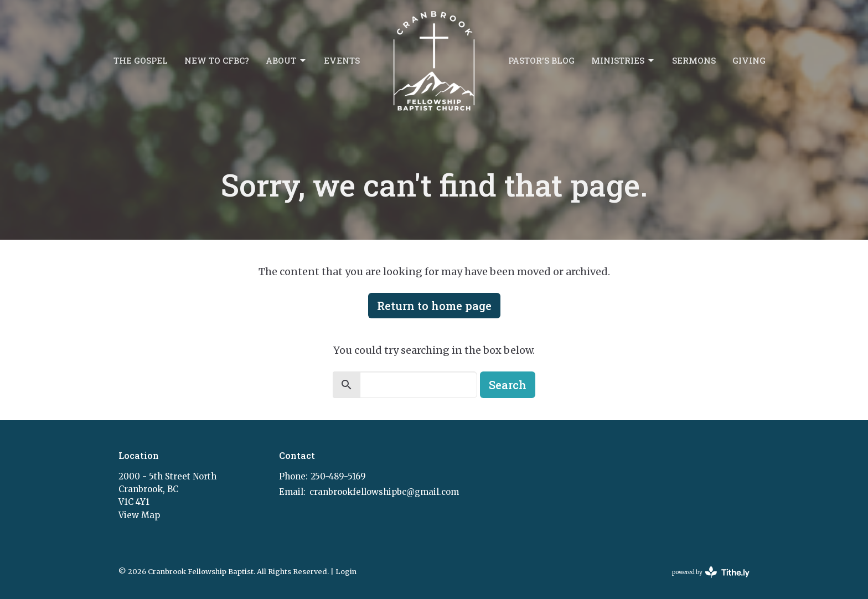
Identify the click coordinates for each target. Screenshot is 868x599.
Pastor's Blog (541, 60)
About (286, 61)
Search (508, 385)
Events (342, 60)
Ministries (623, 61)
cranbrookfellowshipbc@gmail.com (384, 492)
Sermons (694, 60)
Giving (749, 60)
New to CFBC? (217, 60)
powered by (711, 572)
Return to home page (434, 306)
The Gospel (141, 60)
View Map (139, 515)
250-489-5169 (338, 476)
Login (346, 572)
